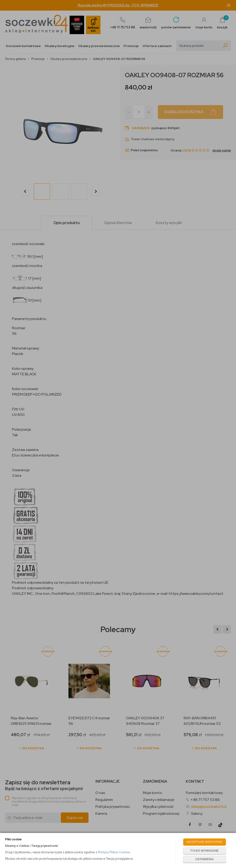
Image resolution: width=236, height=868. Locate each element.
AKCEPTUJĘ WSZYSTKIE (204, 842)
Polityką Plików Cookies (114, 852)
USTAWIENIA (204, 859)
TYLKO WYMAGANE (204, 851)
